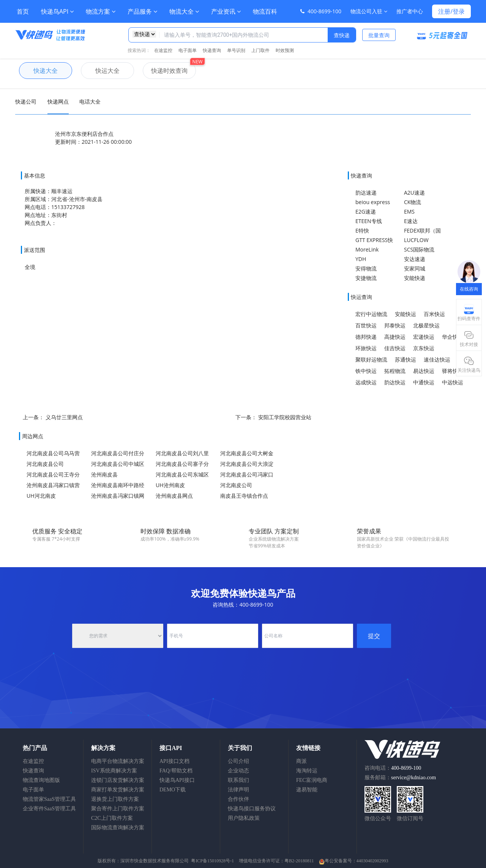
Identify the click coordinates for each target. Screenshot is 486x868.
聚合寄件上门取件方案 (118, 809)
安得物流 (366, 268)
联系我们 (238, 780)
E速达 (411, 221)
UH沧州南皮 (170, 485)
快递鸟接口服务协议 (252, 809)
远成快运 (366, 382)
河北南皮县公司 (45, 464)
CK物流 (413, 202)
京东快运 (424, 348)
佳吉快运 (395, 348)
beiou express (373, 202)
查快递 (342, 35)
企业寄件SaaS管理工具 (49, 809)
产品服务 (142, 11)
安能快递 (415, 278)
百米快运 (434, 314)
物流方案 (101, 11)
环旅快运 (366, 348)
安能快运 (406, 314)
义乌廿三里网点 (64, 417)
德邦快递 (366, 337)
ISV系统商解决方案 (114, 771)
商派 (301, 761)
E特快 (362, 230)
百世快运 (366, 325)
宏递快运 (424, 337)
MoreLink (367, 249)
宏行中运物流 (371, 314)
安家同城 (415, 268)
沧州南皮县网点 (174, 496)
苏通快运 (406, 359)
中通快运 (424, 382)
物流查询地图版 (41, 780)
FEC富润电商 (312, 780)
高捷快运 (395, 337)
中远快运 (453, 382)
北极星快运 (426, 325)
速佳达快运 (437, 359)
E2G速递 (366, 211)
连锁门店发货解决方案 (118, 780)
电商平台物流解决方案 (118, 761)
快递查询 (212, 50)
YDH (361, 259)
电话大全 (90, 101)
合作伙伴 (238, 799)
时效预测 (285, 50)
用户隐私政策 (244, 818)
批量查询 (379, 35)
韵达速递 (366, 193)
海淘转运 (307, 771)
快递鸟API (57, 11)
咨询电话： (393, 768)
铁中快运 (366, 371)
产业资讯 (226, 11)
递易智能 (307, 790)
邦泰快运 (395, 325)
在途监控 (163, 50)
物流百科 (265, 11)
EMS (409, 211)
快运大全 (100, 71)
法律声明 (238, 790)
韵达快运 (395, 382)
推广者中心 (410, 11)
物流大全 (184, 11)
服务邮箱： (400, 778)
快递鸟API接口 (177, 780)
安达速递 (415, 259)
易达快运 (424, 371)
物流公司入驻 (369, 11)
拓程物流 (395, 371)
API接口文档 (174, 761)
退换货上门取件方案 (115, 799)
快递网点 (58, 101)
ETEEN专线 (369, 221)
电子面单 (188, 50)
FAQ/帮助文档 (176, 771)
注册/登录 (451, 11)
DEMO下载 (173, 790)
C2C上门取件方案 (112, 818)
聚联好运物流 (371, 359)
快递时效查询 (165, 71)
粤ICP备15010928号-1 (212, 861)
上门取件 (260, 50)
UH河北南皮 (41, 496)
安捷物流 (366, 278)
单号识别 (236, 50)
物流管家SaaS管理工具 (49, 799)
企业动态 (238, 771)
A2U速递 (414, 193)
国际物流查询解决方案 (118, 828)
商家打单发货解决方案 (118, 790)
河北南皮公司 (236, 485)
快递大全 (38, 71)
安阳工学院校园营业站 (285, 417)
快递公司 (26, 101)
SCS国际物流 (419, 249)
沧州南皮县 (104, 474)
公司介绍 (238, 761)
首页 (23, 11)
